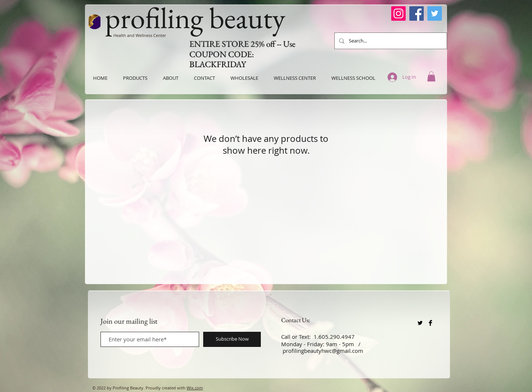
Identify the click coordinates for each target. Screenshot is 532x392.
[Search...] (390, 41)
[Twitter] (435, 13)
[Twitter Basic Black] (420, 323)
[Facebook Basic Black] (430, 323)
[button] (431, 76)
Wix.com (195, 388)
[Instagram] (398, 13)
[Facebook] (417, 13)
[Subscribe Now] (232, 339)
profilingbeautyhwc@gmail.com (323, 351)
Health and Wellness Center (140, 35)
